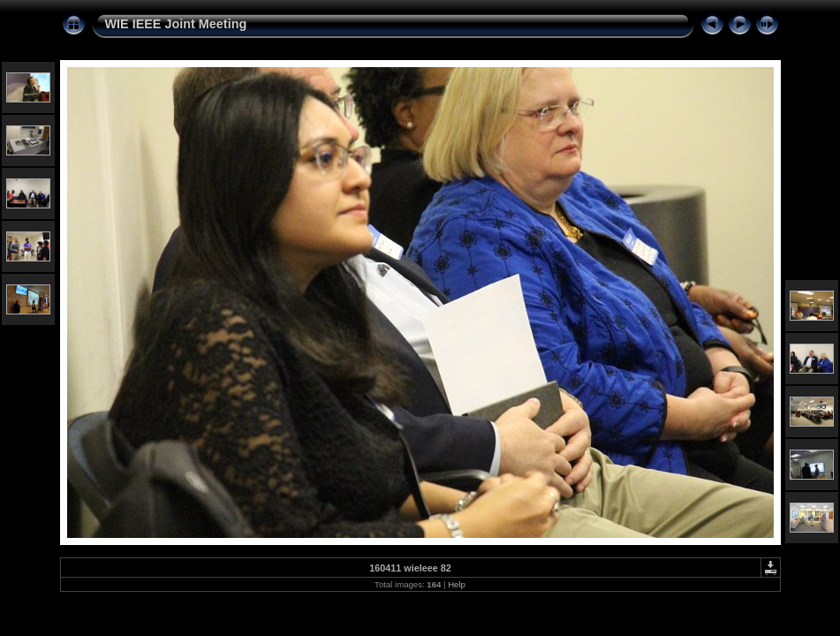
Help (457, 584)
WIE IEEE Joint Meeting (176, 24)
